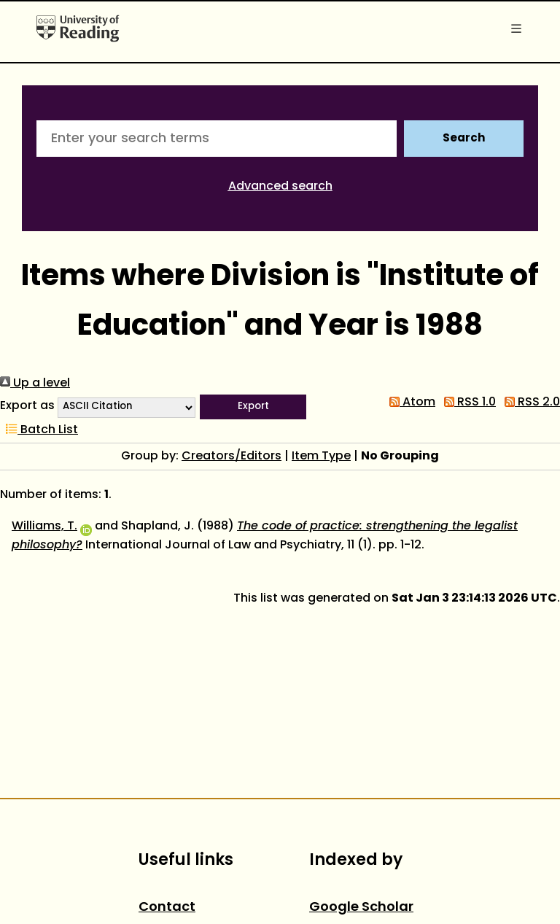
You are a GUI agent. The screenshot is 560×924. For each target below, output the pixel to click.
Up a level (35, 384)
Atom (409, 403)
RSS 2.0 (529, 403)
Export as (27, 406)
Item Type (321, 457)
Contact (167, 908)
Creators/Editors (232, 457)
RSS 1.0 (467, 403)
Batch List (39, 430)
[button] (253, 407)
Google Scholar (361, 908)
